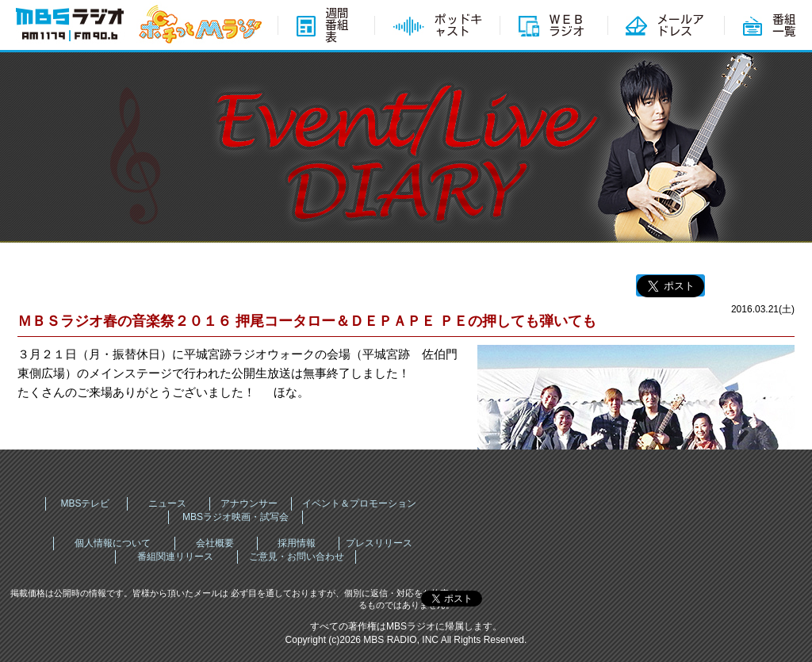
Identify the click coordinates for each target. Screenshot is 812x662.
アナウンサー (249, 503)
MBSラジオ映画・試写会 (236, 517)
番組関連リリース (175, 557)
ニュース (167, 503)
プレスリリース (379, 543)
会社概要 (215, 543)
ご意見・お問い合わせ (297, 557)
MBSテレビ (85, 503)
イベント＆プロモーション (359, 503)
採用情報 (297, 543)
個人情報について (113, 543)
